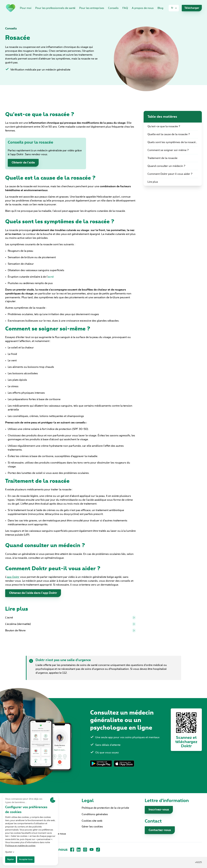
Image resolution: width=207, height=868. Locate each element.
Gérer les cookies (92, 827)
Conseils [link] (113, 8)
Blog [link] (160, 8)
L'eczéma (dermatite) (71, 624)
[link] (11, 8)
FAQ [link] (125, 8)
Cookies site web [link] (92, 821)
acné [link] (51, 277)
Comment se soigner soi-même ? (168, 150)
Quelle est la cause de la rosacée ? (169, 134)
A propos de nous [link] (143, 8)
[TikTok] (98, 850)
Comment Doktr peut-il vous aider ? (170, 174)
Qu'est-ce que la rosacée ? (164, 126)
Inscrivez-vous (159, 810)
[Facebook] (72, 850)
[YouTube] (92, 850)
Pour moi (26, 8)
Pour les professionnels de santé (55, 8)
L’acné (71, 618)
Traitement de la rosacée (162, 158)
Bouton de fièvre (71, 631)
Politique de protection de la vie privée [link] (105, 808)
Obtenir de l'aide (23, 163)
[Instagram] (85, 850)
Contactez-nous (160, 830)
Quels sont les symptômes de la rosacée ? (173, 142)
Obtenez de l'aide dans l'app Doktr (33, 593)
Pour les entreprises (92, 8)
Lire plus (153, 182)
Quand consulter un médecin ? (166, 166)
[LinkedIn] (79, 850)
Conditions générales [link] (95, 814)
